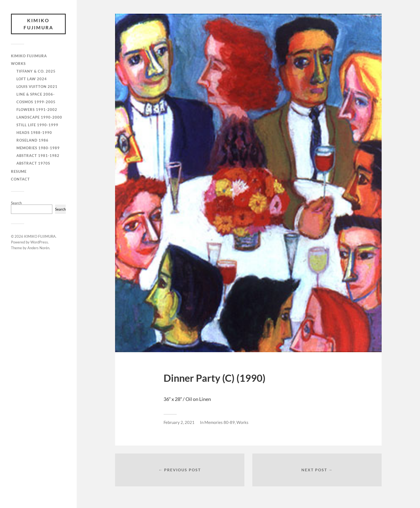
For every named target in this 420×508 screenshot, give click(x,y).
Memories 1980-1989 (38, 148)
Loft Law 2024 (32, 79)
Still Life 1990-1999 (37, 125)
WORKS (18, 64)
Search (16, 203)
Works (242, 422)
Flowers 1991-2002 (37, 110)
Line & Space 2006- (36, 94)
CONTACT (20, 179)
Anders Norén (38, 248)
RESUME (19, 171)
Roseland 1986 (32, 140)
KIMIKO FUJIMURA (38, 24)
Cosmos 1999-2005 (36, 102)
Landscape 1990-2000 (39, 117)
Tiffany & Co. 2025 (36, 71)
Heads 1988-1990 (34, 133)
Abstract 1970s (33, 163)
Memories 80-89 (220, 422)
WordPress (39, 242)
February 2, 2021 (179, 422)
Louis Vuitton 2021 (37, 87)
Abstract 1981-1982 (38, 156)
